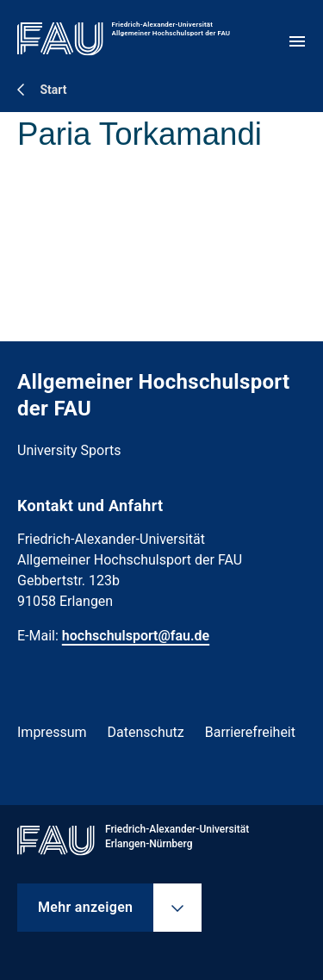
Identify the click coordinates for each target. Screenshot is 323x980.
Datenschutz (146, 732)
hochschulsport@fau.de (136, 636)
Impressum (52, 732)
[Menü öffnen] (297, 41)
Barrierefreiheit (250, 732)
